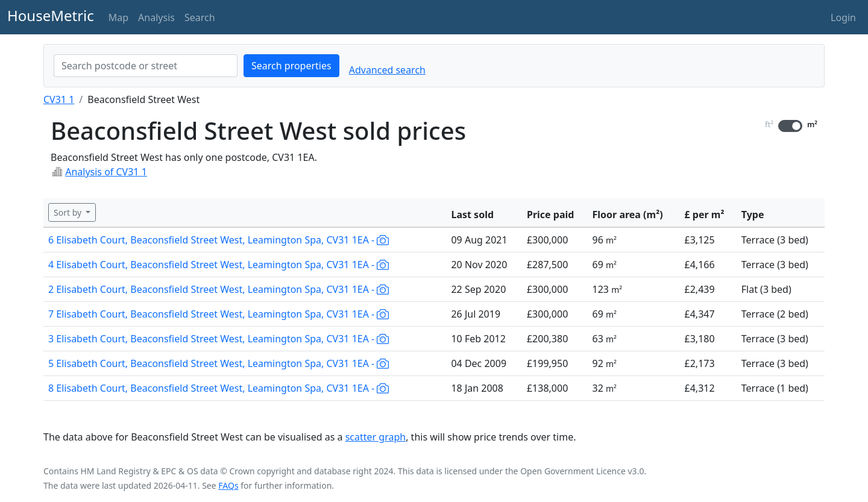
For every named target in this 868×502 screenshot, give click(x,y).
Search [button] (200, 17)
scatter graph (376, 437)
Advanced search (387, 70)
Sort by (69, 212)
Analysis (156, 17)
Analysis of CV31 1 (106, 172)
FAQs (228, 485)
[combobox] (146, 66)
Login (843, 17)
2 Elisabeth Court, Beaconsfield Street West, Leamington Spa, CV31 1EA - (219, 289)
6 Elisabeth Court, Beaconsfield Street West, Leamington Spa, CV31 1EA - (219, 240)
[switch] (790, 126)
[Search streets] (146, 66)
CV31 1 (59, 99)
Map (118, 17)
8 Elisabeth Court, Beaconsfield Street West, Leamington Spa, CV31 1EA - (219, 388)
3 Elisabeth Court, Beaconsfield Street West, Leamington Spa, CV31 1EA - (219, 339)
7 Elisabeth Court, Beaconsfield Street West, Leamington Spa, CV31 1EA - (219, 314)
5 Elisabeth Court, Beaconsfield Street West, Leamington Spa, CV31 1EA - (219, 363)
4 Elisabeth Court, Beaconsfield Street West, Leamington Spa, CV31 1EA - (219, 265)
